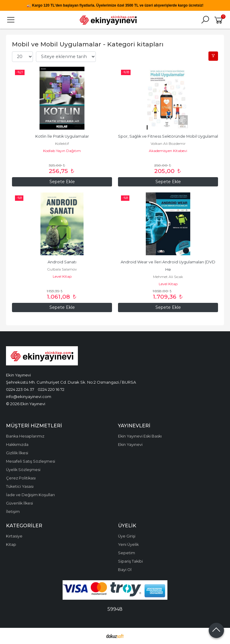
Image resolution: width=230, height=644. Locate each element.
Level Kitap (62, 276)
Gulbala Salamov (62, 269)
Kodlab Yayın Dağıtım (62, 151)
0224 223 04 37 (20, 389)
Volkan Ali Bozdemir (168, 143)
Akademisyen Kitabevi (168, 151)
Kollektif (62, 143)
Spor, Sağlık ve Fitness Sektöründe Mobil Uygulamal (168, 136)
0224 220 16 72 (51, 389)
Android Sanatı (62, 262)
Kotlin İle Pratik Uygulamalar (62, 136)
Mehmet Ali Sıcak (168, 277)
